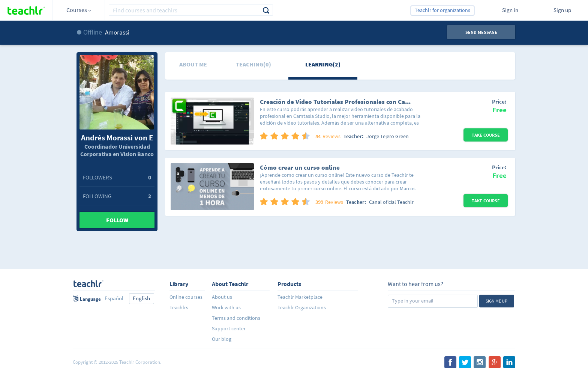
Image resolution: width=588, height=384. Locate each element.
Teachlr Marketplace (300, 297)
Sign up (562, 10)
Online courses (186, 297)
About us (222, 297)
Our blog (222, 339)
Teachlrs (179, 307)
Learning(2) (323, 64)
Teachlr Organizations (302, 307)
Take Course (486, 135)
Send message (481, 32)
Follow (117, 220)
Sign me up (496, 301)
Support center (229, 328)
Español (114, 298)
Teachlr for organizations (442, 10)
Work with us (226, 307)
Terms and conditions (236, 318)
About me (193, 64)
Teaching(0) (253, 64)
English (141, 298)
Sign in (510, 10)
